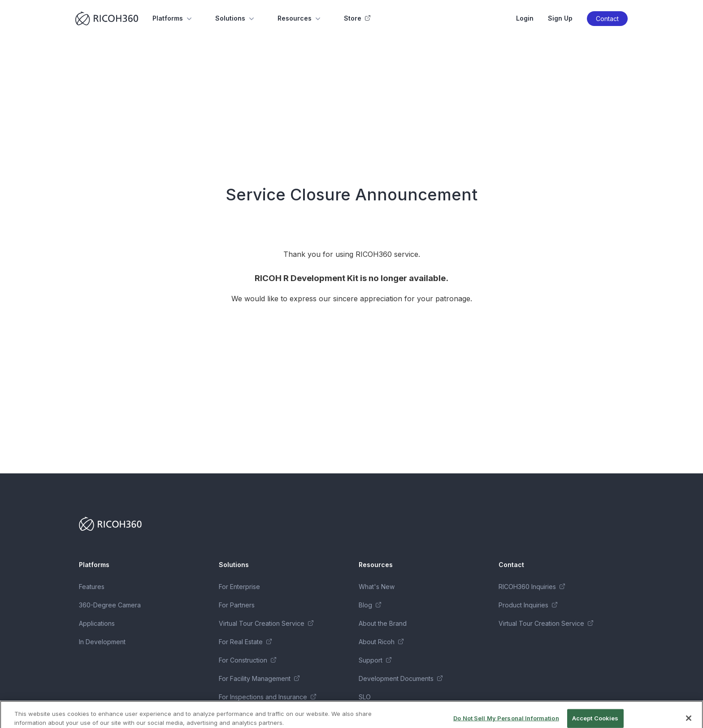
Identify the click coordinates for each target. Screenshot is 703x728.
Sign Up (560, 18)
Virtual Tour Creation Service (266, 623)
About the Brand (383, 623)
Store (357, 18)
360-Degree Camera (110, 605)
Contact (607, 19)
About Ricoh (381, 642)
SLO (365, 697)
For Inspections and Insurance (267, 697)
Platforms (173, 18)
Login (525, 18)
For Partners (237, 605)
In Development (102, 642)
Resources (300, 18)
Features (92, 587)
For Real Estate (245, 642)
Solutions (236, 18)
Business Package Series (256, 715)
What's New (377, 587)
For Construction (247, 660)
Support (375, 660)
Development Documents (401, 678)
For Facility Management (259, 678)
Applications (97, 623)
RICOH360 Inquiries (532, 587)
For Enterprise (239, 587)
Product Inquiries (528, 605)
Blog (370, 605)
